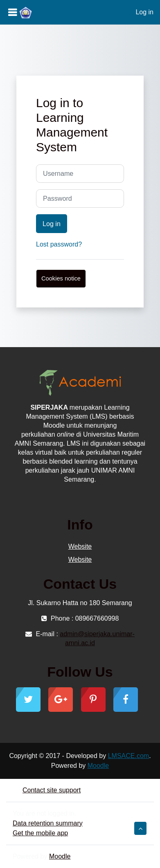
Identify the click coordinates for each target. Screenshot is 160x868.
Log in (144, 12)
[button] (140, 828)
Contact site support (47, 790)
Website (80, 546)
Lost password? (59, 244)
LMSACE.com (128, 756)
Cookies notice (61, 278)
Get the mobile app (40, 833)
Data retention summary (48, 823)
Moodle (98, 766)
